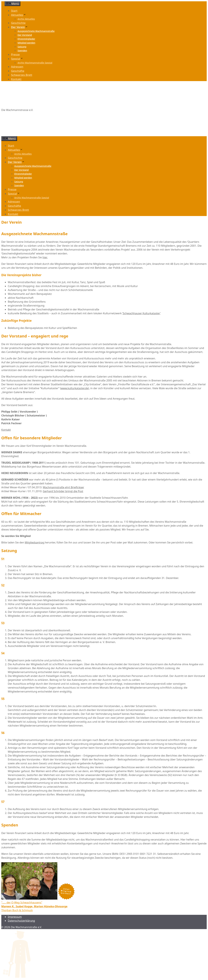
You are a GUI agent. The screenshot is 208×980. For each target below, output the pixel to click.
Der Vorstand (25, 35)
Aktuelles (19, 15)
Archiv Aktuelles (26, 19)
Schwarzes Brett (22, 75)
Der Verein (19, 27)
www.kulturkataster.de (75, 388)
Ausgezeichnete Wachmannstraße (36, 31)
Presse (15, 54)
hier (45, 257)
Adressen (17, 67)
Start (14, 11)
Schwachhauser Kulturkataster (142, 313)
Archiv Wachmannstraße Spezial (35, 63)
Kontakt (16, 79)
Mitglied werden (26, 43)
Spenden (22, 51)
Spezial (17, 59)
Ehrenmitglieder (26, 39)
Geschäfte (18, 71)
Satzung (22, 47)
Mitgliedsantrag (35, 542)
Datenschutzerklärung (21, 921)
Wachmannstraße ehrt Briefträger (63, 487)
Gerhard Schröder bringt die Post (63, 491)
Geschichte (18, 23)
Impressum (15, 917)
